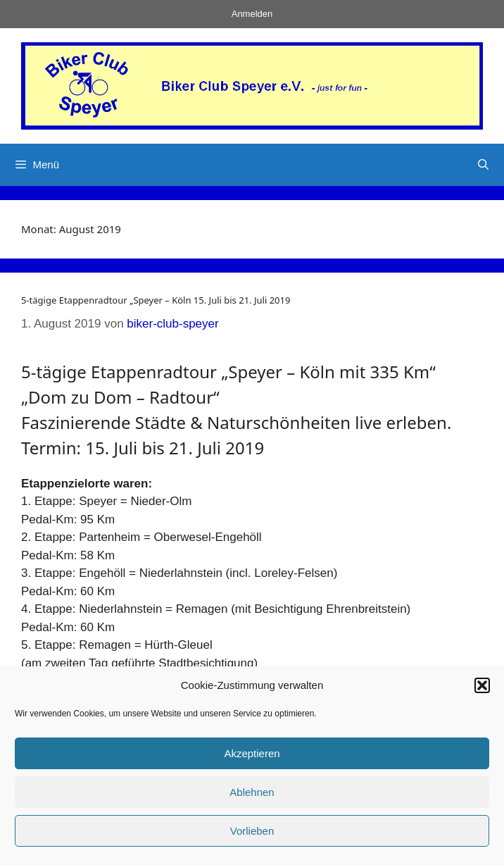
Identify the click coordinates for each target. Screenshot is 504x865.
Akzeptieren (252, 753)
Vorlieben (252, 831)
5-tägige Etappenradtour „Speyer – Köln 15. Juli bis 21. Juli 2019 (156, 300)
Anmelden (252, 14)
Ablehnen (252, 792)
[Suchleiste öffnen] (483, 165)
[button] (482, 685)
